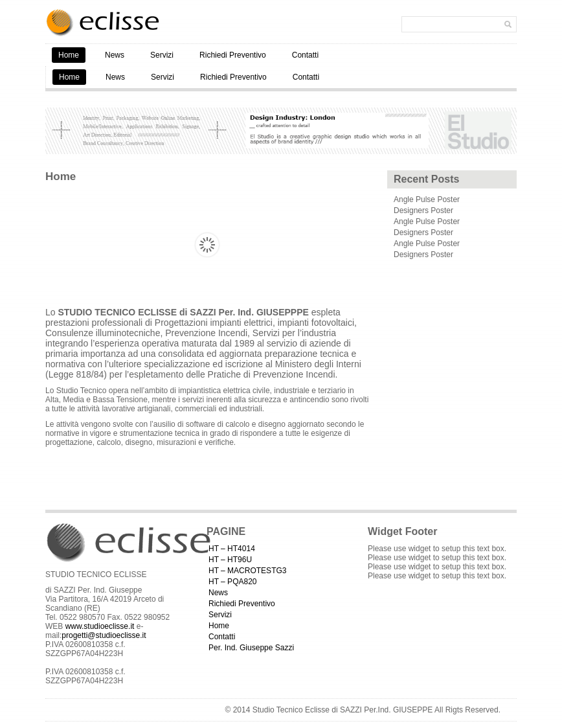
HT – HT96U (230, 560)
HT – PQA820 (232, 582)
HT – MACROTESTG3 (247, 571)
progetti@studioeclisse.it (104, 635)
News (115, 55)
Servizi (162, 55)
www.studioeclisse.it (100, 626)
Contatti (305, 55)
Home (69, 55)
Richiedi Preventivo (233, 55)
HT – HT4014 (232, 549)
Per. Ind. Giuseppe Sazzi (251, 648)
